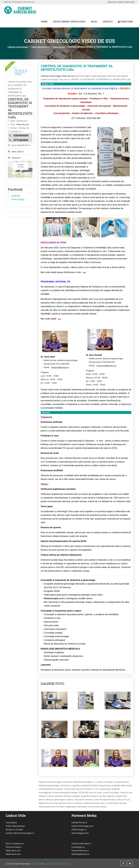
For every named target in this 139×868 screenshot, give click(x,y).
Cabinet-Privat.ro (79, 822)
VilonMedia (36, 864)
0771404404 (21, 140)
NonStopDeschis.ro (80, 854)
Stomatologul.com (80, 833)
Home (44, 22)
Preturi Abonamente (15, 826)
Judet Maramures (40, 47)
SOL (68, 864)
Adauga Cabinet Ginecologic (121, 2)
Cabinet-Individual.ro (81, 843)
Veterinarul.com (13, 854)
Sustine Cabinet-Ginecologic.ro (20, 833)
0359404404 (21, 135)
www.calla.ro (16, 151)
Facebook (14, 158)
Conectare (125, 22)
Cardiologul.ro (78, 847)
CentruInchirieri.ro (80, 850)
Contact (108, 22)
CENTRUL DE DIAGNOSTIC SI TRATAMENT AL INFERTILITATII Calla (77, 68)
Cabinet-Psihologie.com (83, 826)
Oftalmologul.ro (79, 829)
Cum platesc (11, 822)
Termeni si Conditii (14, 829)
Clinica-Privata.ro (14, 847)
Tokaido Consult (51, 864)
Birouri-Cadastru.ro (15, 843)
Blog (94, 22)
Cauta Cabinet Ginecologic (69, 22)
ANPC (63, 864)
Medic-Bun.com (13, 850)
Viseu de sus (59, 47)
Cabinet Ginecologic (18, 47)
